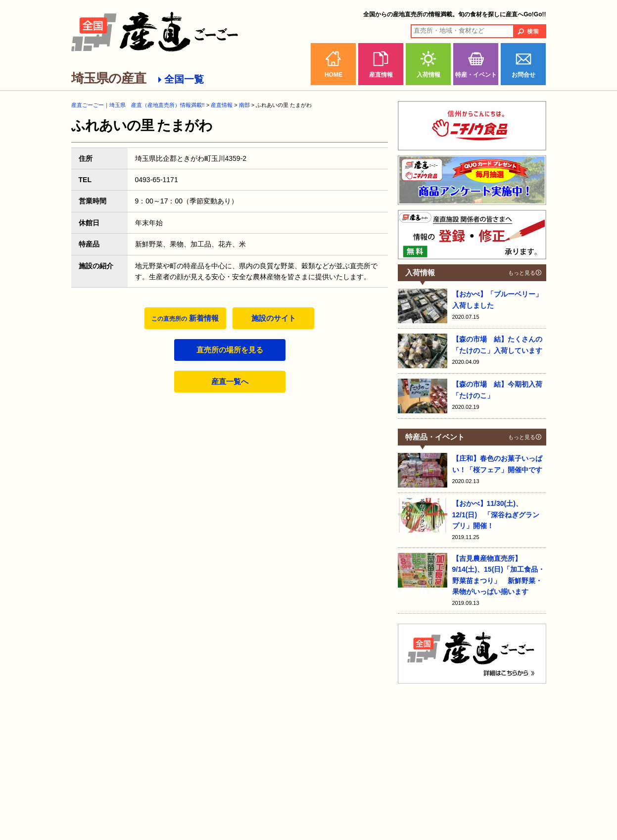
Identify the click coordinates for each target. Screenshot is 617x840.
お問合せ (523, 75)
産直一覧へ (230, 381)
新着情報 (185, 318)
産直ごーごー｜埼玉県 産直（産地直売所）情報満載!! (138, 105)
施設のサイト (274, 318)
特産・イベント (476, 75)
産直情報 (381, 75)
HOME (333, 75)
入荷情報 (428, 75)
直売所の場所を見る (230, 350)
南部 (244, 105)
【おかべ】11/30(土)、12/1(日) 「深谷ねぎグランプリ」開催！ (496, 515)
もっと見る (522, 273)
